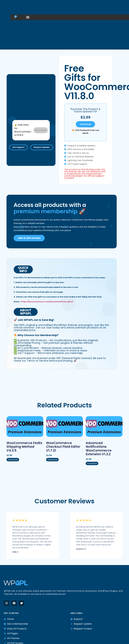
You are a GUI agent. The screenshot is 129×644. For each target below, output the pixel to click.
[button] (28, 17)
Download (40, 129)
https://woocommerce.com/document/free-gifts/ (47, 302)
